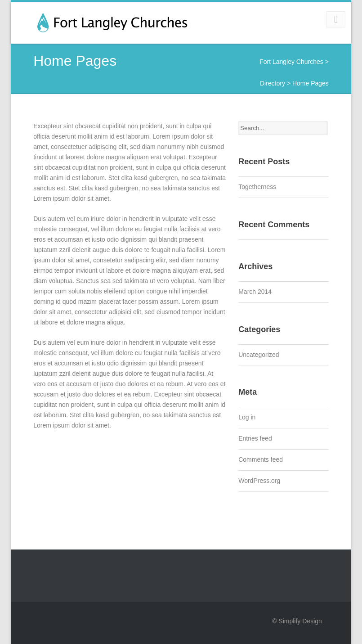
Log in (247, 417)
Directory (273, 83)
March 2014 (255, 292)
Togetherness (257, 187)
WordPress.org (259, 481)
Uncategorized (259, 355)
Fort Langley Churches (291, 62)
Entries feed (255, 438)
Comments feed (261, 459)
